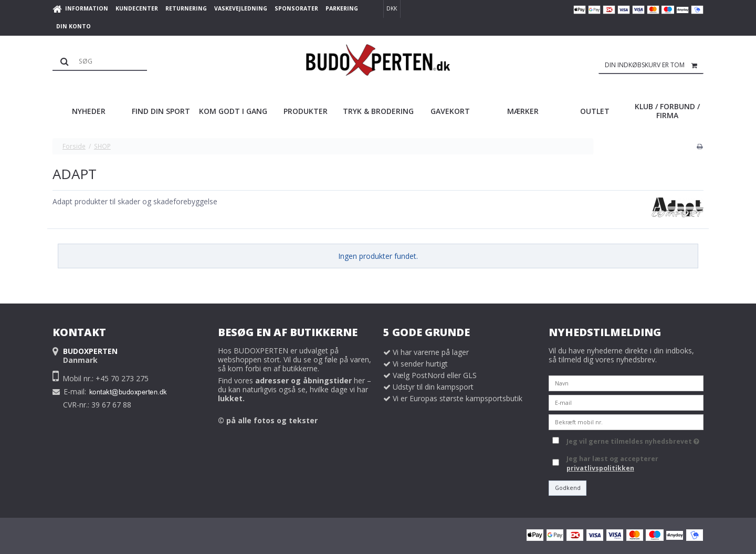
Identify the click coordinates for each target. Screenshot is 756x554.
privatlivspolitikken (600, 468)
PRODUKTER (306, 111)
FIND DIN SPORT (161, 111)
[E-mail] (626, 401)
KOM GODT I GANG (233, 111)
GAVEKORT (450, 111)
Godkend (568, 488)
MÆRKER (523, 111)
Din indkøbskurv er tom (654, 65)
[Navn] (626, 382)
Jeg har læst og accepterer (612, 463)
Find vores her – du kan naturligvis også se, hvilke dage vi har (295, 389)
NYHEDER (89, 111)
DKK (392, 8)
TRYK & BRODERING (378, 111)
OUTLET (595, 111)
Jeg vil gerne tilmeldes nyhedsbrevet (633, 440)
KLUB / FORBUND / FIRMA (667, 111)
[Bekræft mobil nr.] (626, 421)
